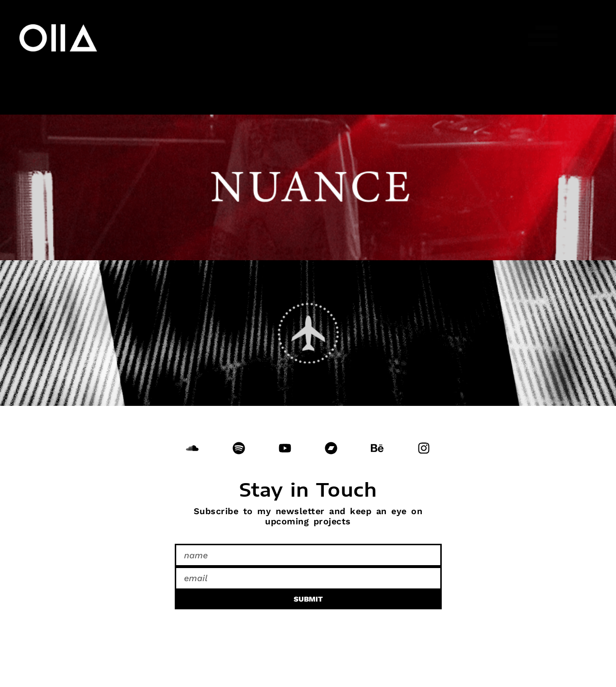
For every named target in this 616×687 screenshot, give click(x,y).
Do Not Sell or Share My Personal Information (123, 630)
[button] (543, 36)
